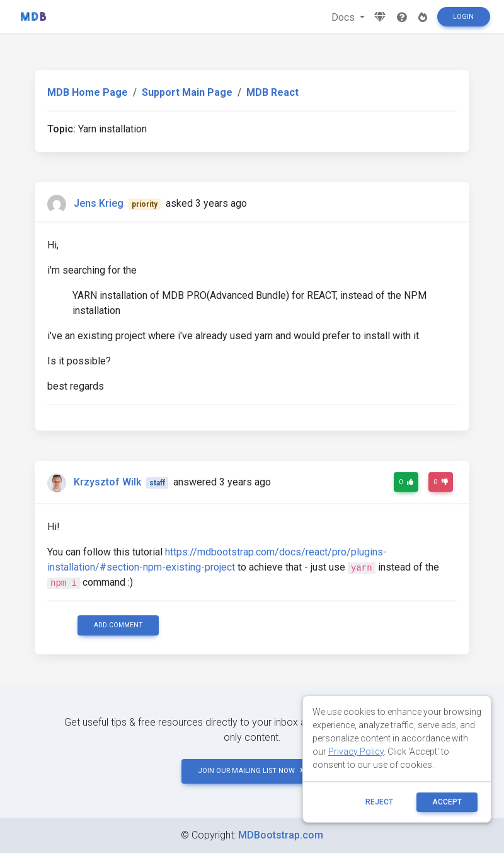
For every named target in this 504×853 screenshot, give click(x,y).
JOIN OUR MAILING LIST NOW (252, 771)
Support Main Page (187, 92)
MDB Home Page (88, 92)
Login (463, 17)
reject (379, 802)
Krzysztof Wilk (107, 482)
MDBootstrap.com (281, 835)
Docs (344, 17)
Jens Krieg (99, 203)
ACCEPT (447, 802)
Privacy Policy (356, 751)
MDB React (272, 92)
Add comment (118, 625)
